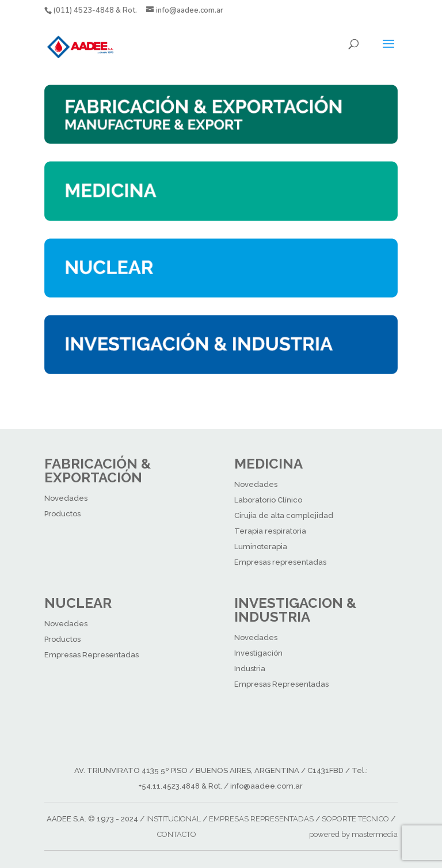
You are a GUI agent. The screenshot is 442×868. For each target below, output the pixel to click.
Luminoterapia (261, 547)
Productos (62, 514)
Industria (250, 669)
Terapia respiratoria (270, 531)
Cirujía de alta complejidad (284, 515)
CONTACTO (177, 834)
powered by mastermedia (353, 834)
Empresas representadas (280, 562)
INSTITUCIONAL (174, 819)
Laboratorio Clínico (268, 500)
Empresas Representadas (92, 655)
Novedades (66, 498)
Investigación (258, 653)
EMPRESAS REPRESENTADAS (261, 819)
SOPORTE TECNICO (355, 819)
